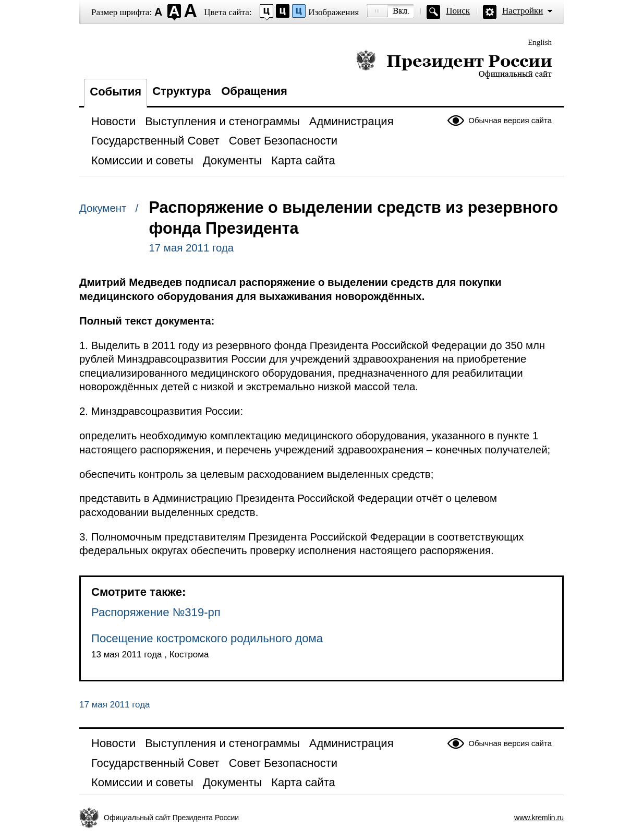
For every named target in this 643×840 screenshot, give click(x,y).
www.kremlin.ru (539, 818)
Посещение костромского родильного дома (207, 638)
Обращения (254, 91)
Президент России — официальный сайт (454, 64)
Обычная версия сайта (510, 120)
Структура (181, 91)
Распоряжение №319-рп (156, 612)
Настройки (523, 11)
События (116, 92)
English (540, 42)
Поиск (458, 11)
